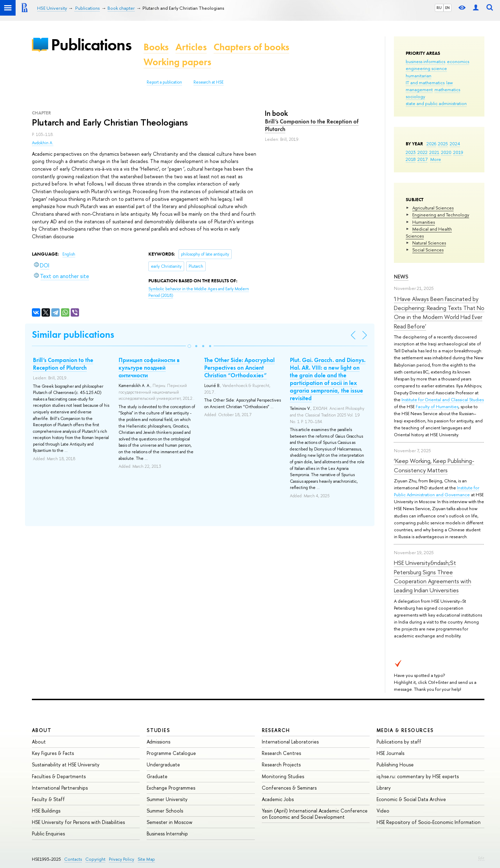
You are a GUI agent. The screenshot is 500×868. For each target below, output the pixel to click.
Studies (158, 730)
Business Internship (167, 833)
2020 (446, 152)
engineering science (426, 68)
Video (383, 811)
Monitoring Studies (283, 776)
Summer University (167, 799)
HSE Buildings (46, 811)
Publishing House (395, 764)
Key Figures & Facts (53, 753)
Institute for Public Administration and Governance (437, 491)
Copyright (95, 859)
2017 (423, 159)
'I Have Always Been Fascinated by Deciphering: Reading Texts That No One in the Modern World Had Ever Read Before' (439, 312)
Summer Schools (165, 811)
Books (156, 47)
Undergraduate (163, 764)
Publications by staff (399, 742)
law (450, 83)
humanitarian (419, 76)
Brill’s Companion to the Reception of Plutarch (312, 125)
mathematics (447, 89)
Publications (91, 45)
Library (384, 788)
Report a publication (164, 82)
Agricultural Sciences (433, 208)
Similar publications (73, 334)
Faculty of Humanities (437, 406)
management (419, 89)
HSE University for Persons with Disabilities (78, 822)
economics (458, 61)
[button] (189, 346)
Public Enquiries (48, 833)
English (69, 254)
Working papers (177, 62)
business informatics (425, 61)
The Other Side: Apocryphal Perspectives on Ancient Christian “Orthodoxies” (239, 368)
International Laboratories (290, 742)
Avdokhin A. (43, 143)
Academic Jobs (278, 799)
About (42, 730)
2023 (411, 152)
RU (439, 8)
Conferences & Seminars (289, 788)
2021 (434, 152)
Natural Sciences (429, 243)
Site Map (146, 859)
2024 (455, 144)
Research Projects (281, 764)
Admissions (158, 742)
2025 (443, 144)
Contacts (73, 859)
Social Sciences (428, 250)
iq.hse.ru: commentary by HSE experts (418, 776)
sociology (415, 96)
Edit (481, 858)
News (401, 277)
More (436, 159)
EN (447, 8)
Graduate (157, 776)
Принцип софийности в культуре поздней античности (149, 368)
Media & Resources (405, 730)
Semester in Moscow (170, 822)
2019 (458, 152)
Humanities (424, 222)
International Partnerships (60, 788)
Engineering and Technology (441, 215)
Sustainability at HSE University (66, 764)
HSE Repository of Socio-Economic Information (429, 822)
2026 (431, 144)
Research (276, 730)
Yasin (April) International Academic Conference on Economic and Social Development (315, 814)
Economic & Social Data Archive (411, 799)
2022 (423, 152)
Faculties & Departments (59, 776)
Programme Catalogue (171, 753)
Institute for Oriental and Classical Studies (443, 399)
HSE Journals (390, 753)
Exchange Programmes (171, 788)
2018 (411, 159)
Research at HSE (209, 82)
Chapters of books (251, 47)
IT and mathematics (425, 83)
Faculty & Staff (48, 799)
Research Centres (281, 753)
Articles (191, 47)
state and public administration (436, 103)
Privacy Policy (122, 859)
